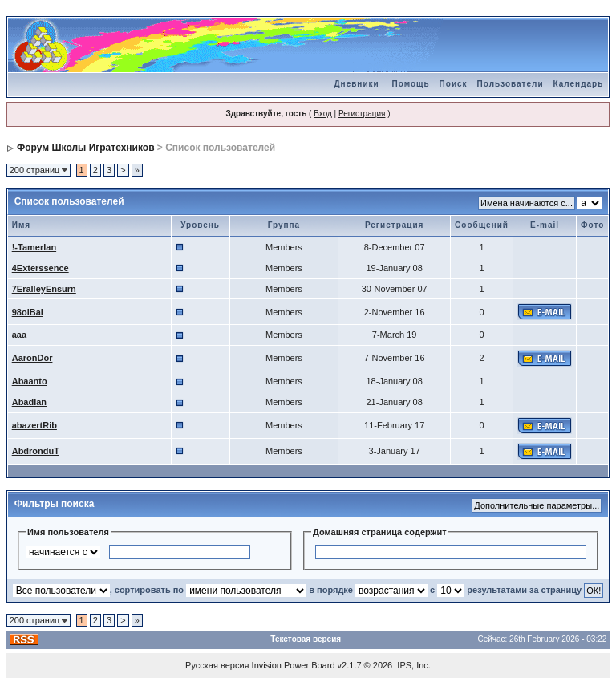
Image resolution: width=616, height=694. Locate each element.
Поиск (454, 84)
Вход (323, 114)
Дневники (356, 84)
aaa (19, 335)
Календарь (579, 84)
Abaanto (30, 381)
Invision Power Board (294, 665)
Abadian (29, 402)
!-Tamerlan (34, 247)
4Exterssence (41, 268)
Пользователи (511, 84)
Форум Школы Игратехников (86, 148)
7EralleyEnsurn (44, 289)
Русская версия (217, 665)
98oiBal (28, 312)
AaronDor (32, 358)
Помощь (410, 84)
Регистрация (362, 114)
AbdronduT (36, 451)
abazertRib (34, 425)
